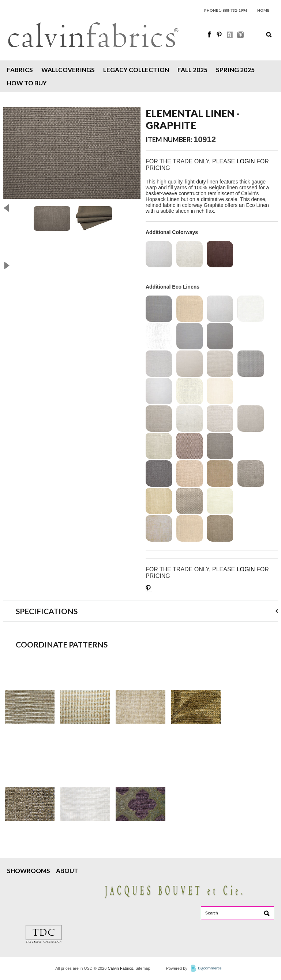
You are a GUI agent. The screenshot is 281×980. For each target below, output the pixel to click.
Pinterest (220, 35)
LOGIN (246, 161)
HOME (263, 10)
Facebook (210, 35)
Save (149, 588)
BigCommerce (208, 969)
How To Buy (27, 83)
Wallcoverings (68, 70)
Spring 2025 (235, 70)
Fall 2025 (192, 70)
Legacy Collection (136, 70)
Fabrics (20, 70)
